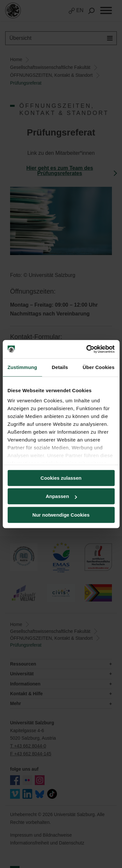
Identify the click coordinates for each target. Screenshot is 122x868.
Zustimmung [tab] (22, 367)
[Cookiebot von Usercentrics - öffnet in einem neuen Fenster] (87, 349)
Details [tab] (60, 367)
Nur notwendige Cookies (61, 515)
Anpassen (61, 496)
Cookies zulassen (61, 478)
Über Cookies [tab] (99, 367)
